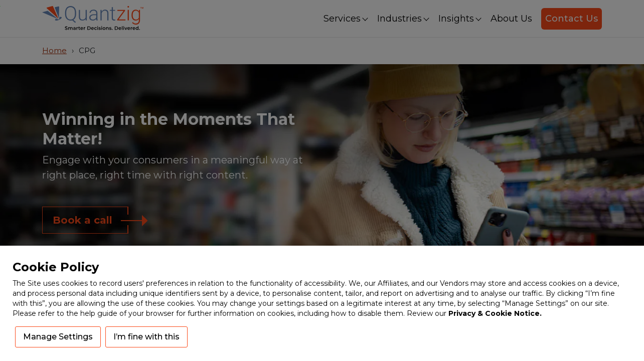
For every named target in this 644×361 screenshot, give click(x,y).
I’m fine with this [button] (146, 337)
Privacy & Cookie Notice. (495, 313)
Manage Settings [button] (58, 337)
